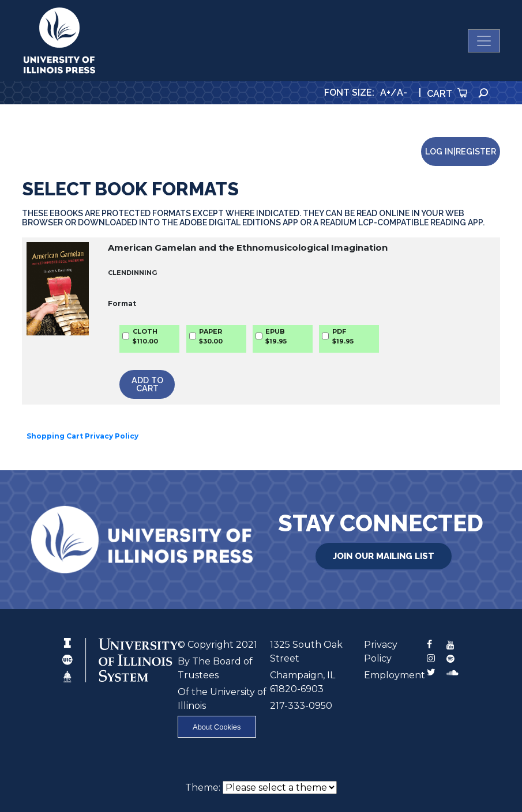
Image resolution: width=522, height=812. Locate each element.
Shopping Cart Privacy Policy (82, 436)
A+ (385, 92)
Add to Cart (147, 384)
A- (402, 92)
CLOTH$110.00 (145, 336)
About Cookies (217, 727)
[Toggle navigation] (484, 41)
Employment (395, 675)
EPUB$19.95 (276, 336)
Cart (447, 94)
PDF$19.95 (343, 336)
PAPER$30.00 (211, 336)
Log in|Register (461, 151)
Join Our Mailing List (384, 556)
